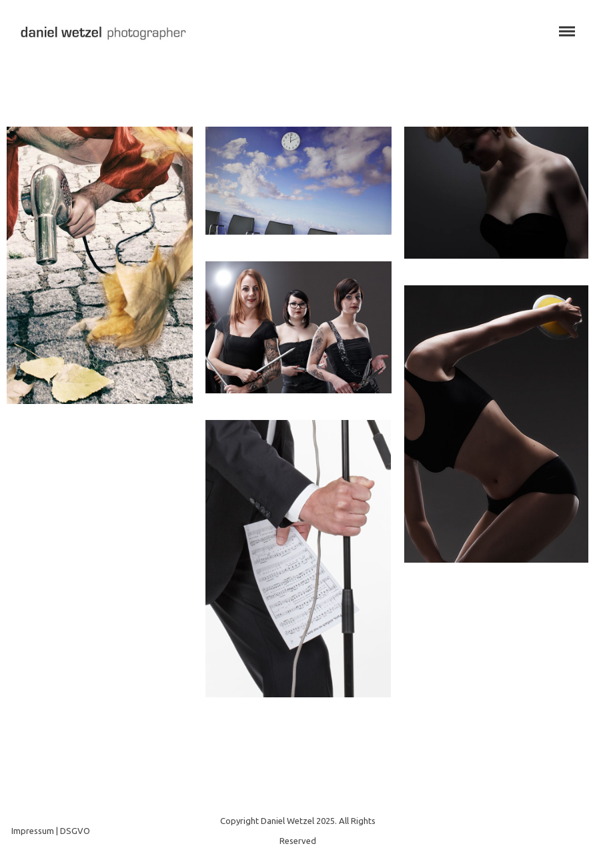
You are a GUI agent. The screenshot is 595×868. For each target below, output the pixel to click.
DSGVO (75, 831)
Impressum (33, 831)
